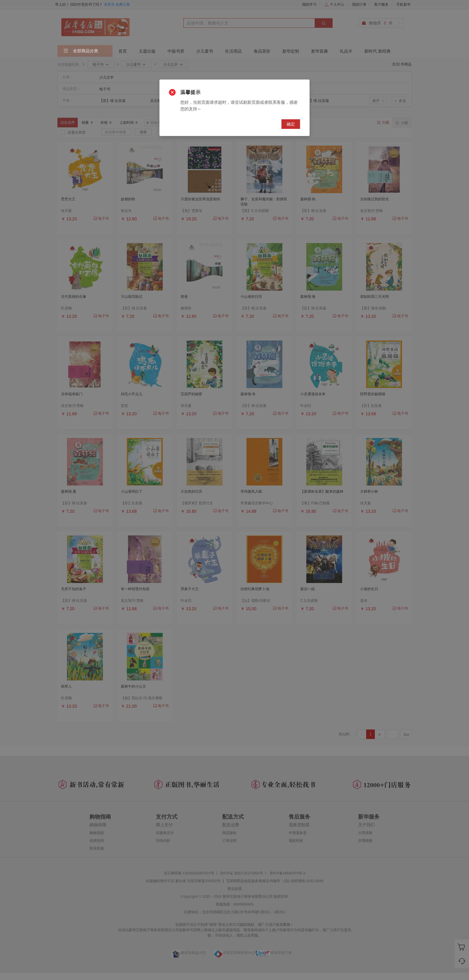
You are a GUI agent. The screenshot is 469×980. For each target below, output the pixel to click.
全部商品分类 (81, 51)
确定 (291, 124)
